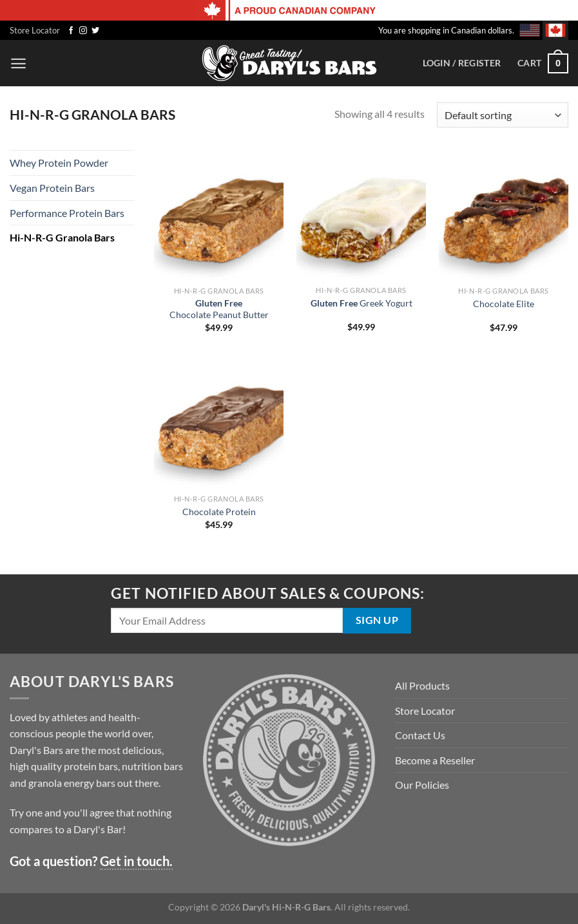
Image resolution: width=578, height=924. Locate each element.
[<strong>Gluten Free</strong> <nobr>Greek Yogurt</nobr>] (361, 214)
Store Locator (35, 30)
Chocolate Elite (504, 304)
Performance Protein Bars (67, 213)
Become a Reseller (435, 760)
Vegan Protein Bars (52, 188)
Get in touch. (136, 861)
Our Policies (422, 785)
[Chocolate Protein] (219, 423)
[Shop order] (503, 115)
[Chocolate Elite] (504, 215)
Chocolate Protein (219, 512)
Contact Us (420, 735)
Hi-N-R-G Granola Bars (62, 237)
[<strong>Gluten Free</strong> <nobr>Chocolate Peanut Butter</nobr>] (219, 215)
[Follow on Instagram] (83, 31)
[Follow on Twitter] (95, 31)
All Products (422, 685)
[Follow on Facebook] (71, 31)
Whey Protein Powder (59, 163)
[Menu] (18, 63)
